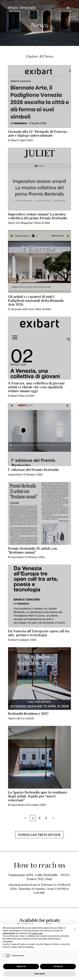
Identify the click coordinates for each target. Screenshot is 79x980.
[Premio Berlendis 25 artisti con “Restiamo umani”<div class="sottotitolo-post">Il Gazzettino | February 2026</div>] (40, 513)
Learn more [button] (39, 974)
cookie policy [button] (38, 933)
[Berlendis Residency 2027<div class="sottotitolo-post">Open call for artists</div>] (40, 679)
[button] (75, 929)
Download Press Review (39, 835)
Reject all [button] (21, 966)
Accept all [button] (58, 966)
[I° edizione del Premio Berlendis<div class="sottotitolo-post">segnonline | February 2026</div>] (40, 435)
